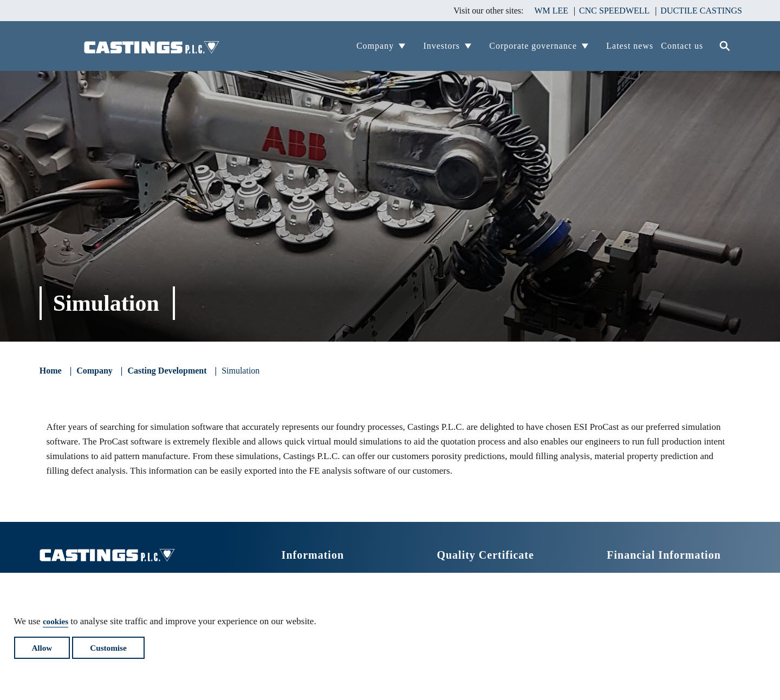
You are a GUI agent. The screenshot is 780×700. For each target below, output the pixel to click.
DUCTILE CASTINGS (701, 11)
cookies (57, 615)
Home (51, 371)
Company (375, 46)
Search (726, 46)
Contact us (682, 46)
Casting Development (167, 371)
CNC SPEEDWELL (614, 11)
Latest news (630, 46)
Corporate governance (533, 46)
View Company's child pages (408, 46)
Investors (441, 46)
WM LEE (551, 11)
